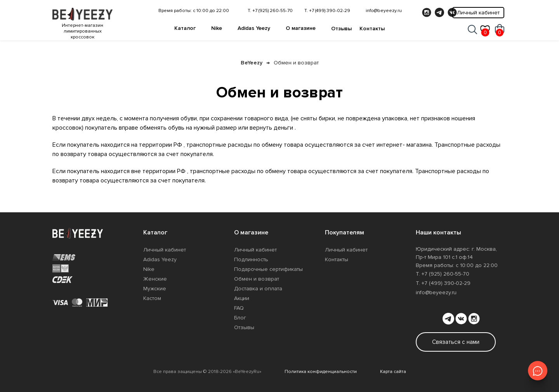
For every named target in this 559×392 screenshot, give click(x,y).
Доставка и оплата (258, 289)
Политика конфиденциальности (321, 372)
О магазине (301, 28)
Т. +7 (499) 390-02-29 (327, 11)
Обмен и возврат (296, 63)
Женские (155, 279)
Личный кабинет (478, 13)
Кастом (152, 298)
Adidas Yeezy (254, 28)
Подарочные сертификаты (268, 269)
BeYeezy (252, 63)
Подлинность (251, 259)
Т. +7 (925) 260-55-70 (270, 11)
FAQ (239, 308)
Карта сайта (393, 372)
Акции (242, 298)
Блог (240, 318)
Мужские (155, 289)
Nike (217, 28)
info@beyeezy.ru (384, 11)
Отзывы (341, 29)
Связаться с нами (456, 342)
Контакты (372, 29)
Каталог (185, 28)
